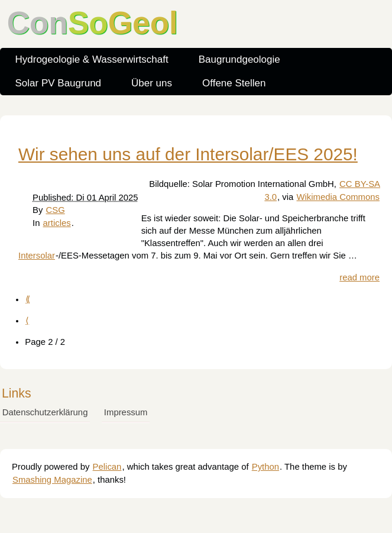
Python (265, 467)
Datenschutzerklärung (45, 412)
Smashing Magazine (52, 480)
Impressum (126, 412)
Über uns (152, 83)
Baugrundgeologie (239, 59)
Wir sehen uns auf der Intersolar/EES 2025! (188, 154)
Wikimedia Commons (338, 197)
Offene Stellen (234, 83)
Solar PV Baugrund (59, 83)
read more (359, 277)
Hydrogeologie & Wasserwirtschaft (92, 59)
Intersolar (37, 256)
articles (57, 223)
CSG (56, 210)
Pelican (107, 467)
